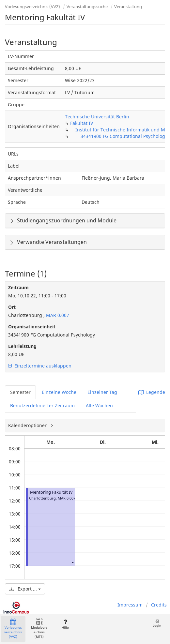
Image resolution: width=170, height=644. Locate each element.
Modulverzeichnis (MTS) (39, 629)
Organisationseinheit (32, 327)
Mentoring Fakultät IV (51, 492)
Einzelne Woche (59, 392)
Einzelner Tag (102, 392)
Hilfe (65, 624)
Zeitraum (18, 287)
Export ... (25, 589)
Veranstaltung (128, 7)
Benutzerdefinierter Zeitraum (42, 405)
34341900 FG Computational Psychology (124, 136)
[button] (72, 562)
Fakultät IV (82, 123)
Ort (12, 307)
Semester (20, 392)
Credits (159, 605)
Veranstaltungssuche (87, 7)
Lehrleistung (22, 346)
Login (157, 623)
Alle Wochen (99, 405)
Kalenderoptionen (29, 425)
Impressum (130, 605)
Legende (152, 392)
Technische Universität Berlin (97, 117)
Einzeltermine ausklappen (40, 366)
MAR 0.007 (57, 315)
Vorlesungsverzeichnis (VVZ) (32, 7)
